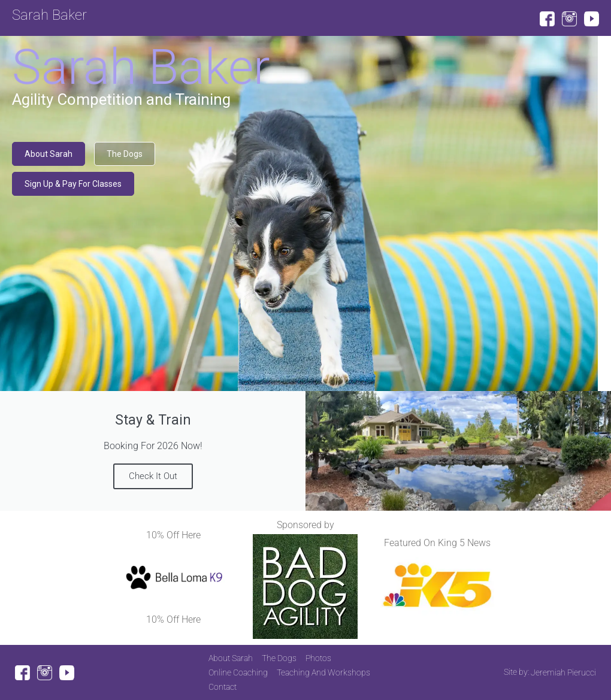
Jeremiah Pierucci (563, 672)
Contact (223, 687)
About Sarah (231, 658)
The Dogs (279, 658)
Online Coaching (238, 672)
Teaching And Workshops (323, 672)
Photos (318, 658)
